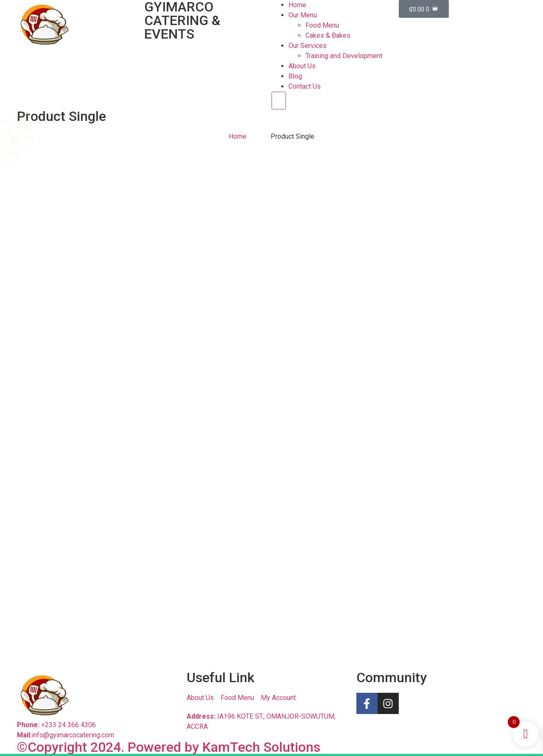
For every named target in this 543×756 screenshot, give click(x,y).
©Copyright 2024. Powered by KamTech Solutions (169, 747)
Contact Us (305, 86)
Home (297, 5)
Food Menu (322, 25)
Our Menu (303, 15)
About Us (302, 66)
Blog (295, 76)
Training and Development (344, 56)
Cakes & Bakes (328, 35)
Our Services (308, 46)
